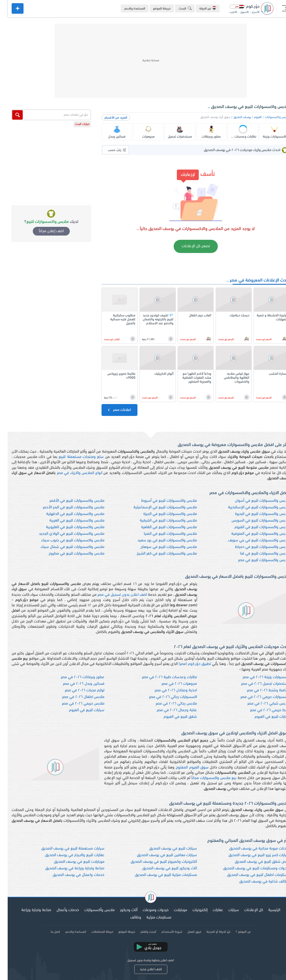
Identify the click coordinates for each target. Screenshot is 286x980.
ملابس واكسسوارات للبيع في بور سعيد (160, 540)
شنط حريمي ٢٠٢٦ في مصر (262, 710)
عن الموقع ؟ (236, 932)
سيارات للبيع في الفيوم (79, 710)
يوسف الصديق (234, 117)
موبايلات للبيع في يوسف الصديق (71, 862)
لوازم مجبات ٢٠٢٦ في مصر (77, 690)
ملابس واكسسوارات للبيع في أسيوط (161, 501)
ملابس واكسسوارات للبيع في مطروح (69, 554)
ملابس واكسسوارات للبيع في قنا (257, 554)
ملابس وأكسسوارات (92, 910)
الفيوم (250, 117)
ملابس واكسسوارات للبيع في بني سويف (251, 540)
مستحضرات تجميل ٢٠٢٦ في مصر (258, 684)
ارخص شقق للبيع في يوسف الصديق (255, 862)
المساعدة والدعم (127, 9)
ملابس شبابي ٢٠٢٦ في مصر (261, 704)
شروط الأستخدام (164, 932)
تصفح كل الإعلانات (188, 246)
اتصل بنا (48, 932)
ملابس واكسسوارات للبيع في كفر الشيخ (159, 554)
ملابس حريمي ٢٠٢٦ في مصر (75, 704)
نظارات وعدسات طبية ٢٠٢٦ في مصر (162, 677)
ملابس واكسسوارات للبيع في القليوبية (68, 527)
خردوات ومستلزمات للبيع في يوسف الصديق (249, 868)
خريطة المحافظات (95, 932)
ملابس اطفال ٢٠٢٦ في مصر (76, 697)
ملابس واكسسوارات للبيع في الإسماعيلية (158, 507)
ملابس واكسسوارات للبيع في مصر (256, 560)
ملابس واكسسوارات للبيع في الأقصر (69, 501)
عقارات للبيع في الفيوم (264, 717)
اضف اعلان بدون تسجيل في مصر (115, 595)
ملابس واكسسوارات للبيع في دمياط (255, 547)
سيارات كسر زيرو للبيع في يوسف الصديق (251, 855)
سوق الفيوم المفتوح (184, 768)
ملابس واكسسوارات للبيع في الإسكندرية (251, 507)
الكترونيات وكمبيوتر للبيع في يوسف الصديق (156, 862)
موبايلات (173, 910)
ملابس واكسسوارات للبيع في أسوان (255, 501)
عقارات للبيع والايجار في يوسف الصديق (67, 855)
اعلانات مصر (111, 410)
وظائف (128, 918)
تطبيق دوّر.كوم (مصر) (187, 664)
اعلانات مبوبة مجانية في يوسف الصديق (252, 849)
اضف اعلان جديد (143, 969)
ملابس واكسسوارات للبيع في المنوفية (253, 534)
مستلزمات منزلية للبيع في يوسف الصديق (158, 875)
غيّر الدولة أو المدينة (211, 932)
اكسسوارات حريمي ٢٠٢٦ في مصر (257, 697)
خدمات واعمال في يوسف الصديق (71, 875)
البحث (178, 8)
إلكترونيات (192, 910)
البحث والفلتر (141, 932)
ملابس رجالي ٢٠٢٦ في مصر (169, 704)
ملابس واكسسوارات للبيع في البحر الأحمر (66, 507)
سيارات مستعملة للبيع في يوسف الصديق (65, 849)
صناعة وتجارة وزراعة (29, 910)
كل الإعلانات (246, 910)
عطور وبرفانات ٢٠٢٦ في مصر (75, 677)
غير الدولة (200, 8)
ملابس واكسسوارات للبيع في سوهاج (161, 547)
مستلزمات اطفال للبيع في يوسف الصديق (251, 875)
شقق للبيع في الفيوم (173, 717)
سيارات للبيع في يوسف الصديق (165, 849)
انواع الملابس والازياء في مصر (72, 473)
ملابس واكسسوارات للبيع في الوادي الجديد (64, 534)
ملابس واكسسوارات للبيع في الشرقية (161, 521)
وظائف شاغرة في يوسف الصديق (257, 882)
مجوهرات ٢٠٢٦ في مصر (172, 684)
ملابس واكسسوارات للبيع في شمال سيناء (65, 547)
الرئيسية (267, 910)
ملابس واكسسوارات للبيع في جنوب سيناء (65, 540)
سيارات (226, 910)
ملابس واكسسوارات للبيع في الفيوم (254, 527)
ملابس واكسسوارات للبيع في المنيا (163, 534)
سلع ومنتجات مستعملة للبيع (73, 457)
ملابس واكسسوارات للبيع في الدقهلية (68, 514)
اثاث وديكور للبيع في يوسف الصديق (162, 868)
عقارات (210, 910)
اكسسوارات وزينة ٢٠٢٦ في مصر (259, 677)
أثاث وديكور (121, 910)
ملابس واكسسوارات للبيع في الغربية (69, 521)
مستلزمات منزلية (151, 918)
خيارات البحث (75, 124)
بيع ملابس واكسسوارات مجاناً (206, 778)
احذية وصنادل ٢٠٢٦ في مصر (168, 690)
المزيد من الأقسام (108, 118)
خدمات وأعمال (60, 910)
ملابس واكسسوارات (270, 117)
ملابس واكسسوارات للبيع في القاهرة (161, 527)
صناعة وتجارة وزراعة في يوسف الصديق (67, 868)
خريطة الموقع (154, 9)
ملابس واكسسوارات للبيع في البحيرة (255, 514)
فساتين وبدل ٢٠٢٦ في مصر (76, 684)
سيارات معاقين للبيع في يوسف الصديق (159, 855)
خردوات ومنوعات (148, 910)
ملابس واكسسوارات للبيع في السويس (253, 521)
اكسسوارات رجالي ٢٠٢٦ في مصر (165, 697)
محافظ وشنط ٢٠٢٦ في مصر (261, 690)
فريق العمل (187, 932)
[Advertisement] (143, 61)
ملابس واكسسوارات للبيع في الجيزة (162, 514)
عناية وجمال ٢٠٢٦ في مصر (169, 710)
